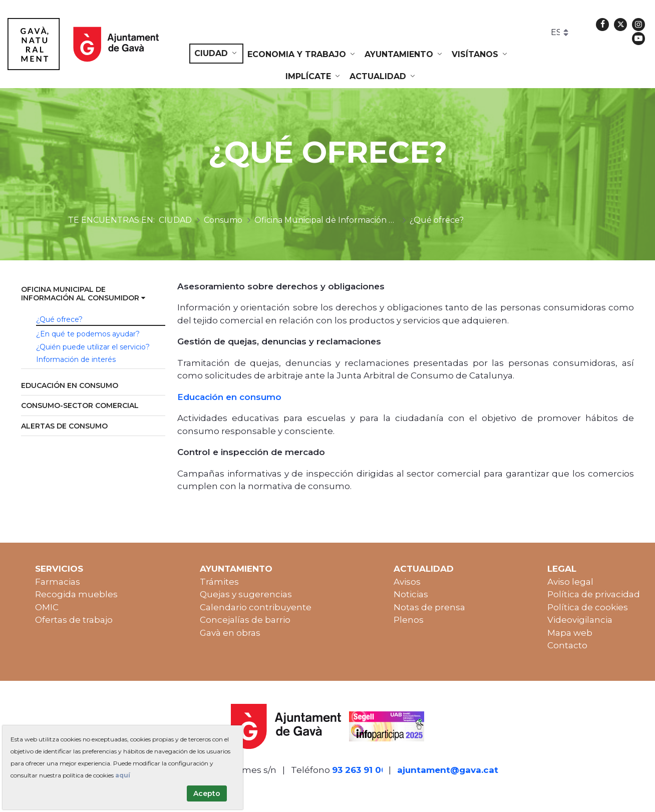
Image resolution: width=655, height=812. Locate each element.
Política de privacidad (594, 594)
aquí (123, 775)
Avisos (407, 582)
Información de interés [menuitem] (76, 359)
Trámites (219, 582)
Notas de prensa (429, 607)
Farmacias (58, 582)
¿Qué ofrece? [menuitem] (59, 319)
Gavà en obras (230, 633)
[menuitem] (216, 54)
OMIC (47, 607)
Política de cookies (588, 607)
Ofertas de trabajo (74, 620)
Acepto (207, 793)
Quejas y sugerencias (246, 594)
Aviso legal (570, 582)
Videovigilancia (580, 620)
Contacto (567, 645)
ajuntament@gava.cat (448, 770)
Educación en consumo (231, 397)
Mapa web (570, 633)
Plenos (409, 620)
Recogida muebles (76, 594)
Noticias (411, 594)
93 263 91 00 (360, 770)
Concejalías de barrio (245, 620)
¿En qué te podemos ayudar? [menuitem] (88, 334)
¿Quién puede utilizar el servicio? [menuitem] (93, 347)
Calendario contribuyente (256, 607)
